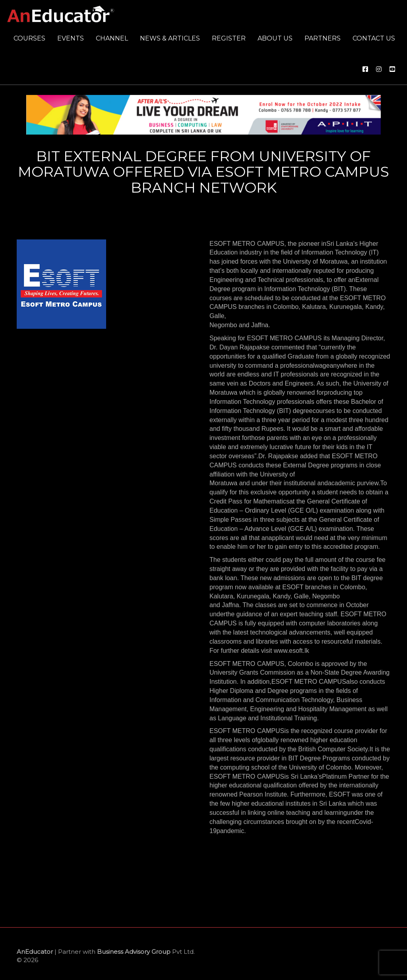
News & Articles (170, 38)
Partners (323, 38)
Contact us (374, 38)
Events (71, 38)
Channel (112, 38)
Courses (29, 38)
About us (275, 38)
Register (229, 38)
